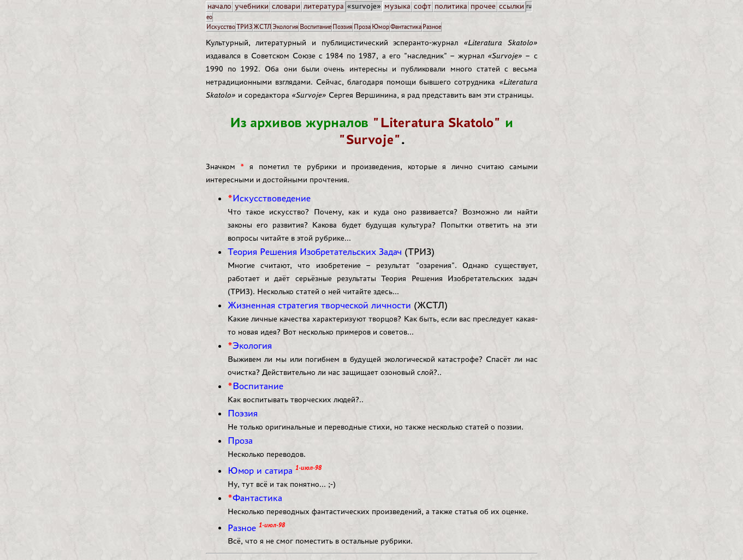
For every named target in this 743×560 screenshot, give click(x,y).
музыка (397, 6)
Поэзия (343, 26)
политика (451, 6)
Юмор (381, 26)
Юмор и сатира (260, 470)
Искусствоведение (272, 198)
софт (423, 6)
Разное (432, 26)
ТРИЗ (244, 26)
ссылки (512, 6)
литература (324, 6)
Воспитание (316, 26)
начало (219, 6)
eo (209, 17)
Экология (286, 26)
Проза (362, 26)
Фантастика (406, 26)
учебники (252, 6)
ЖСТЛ (262, 26)
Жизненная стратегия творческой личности (319, 305)
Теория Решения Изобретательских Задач (315, 252)
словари (286, 6)
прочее (483, 6)
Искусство (221, 26)
